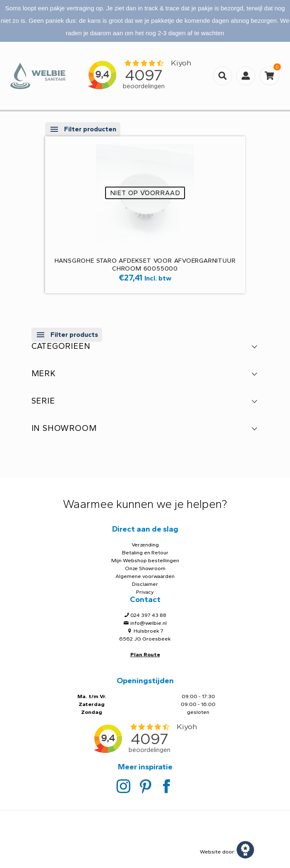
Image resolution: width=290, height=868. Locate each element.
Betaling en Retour (145, 552)
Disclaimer (145, 584)
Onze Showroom (145, 568)
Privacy (145, 592)
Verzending (145, 545)
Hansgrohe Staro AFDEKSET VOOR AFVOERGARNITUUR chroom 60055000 (145, 265)
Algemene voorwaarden (145, 576)
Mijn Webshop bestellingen (145, 560)
